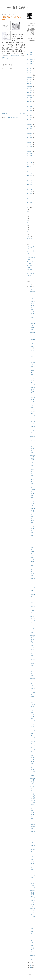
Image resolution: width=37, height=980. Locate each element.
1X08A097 (29, 156)
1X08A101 (29, 158)
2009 (30, 287)
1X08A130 (29, 176)
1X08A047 (29, 115)
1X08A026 (29, 88)
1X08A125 (29, 171)
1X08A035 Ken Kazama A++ (33, 469)
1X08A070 (29, 135)
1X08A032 (29, 97)
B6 (27, 221)
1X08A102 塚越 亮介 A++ (32, 949)
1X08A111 (29, 167)
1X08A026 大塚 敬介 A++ (32, 815)
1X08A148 (29, 183)
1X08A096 (29, 153)
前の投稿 (23, 114)
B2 (27, 212)
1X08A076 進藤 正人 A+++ (32, 314)
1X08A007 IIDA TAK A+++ (32, 295)
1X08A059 (29, 124)
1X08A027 (29, 91)
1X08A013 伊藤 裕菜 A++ (32, 430)
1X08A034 (29, 100)
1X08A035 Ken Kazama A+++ (33, 804)
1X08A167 (29, 194)
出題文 (28, 236)
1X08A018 (29, 79)
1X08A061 (29, 129)
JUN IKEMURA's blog (31, 257)
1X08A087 (29, 147)
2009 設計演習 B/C (18, 8)
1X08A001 (29, 55)
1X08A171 (29, 196)
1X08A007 (29, 64)
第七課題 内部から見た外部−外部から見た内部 (33, 792)
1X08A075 (29, 142)
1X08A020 (29, 84)
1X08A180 (29, 203)
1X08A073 (29, 140)
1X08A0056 (30, 59)
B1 (27, 209)
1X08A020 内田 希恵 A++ (32, 381)
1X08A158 (29, 187)
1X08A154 (29, 185)
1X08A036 (29, 104)
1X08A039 (29, 111)
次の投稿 (4, 114)
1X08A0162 (30, 75)
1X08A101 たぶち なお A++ (32, 759)
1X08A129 (29, 174)
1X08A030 (29, 95)
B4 (27, 216)
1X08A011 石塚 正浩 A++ (32, 391)
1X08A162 (29, 189)
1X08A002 (29, 57)
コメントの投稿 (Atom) (11, 118)
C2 (27, 230)
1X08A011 (29, 70)
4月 (31, 968)
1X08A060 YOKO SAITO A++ (33, 825)
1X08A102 (29, 160)
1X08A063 (29, 131)
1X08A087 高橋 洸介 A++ (32, 562)
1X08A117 (29, 169)
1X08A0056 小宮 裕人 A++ (32, 706)
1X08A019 (29, 82)
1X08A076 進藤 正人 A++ (32, 894)
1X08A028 (29, 93)
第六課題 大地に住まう (33, 957)
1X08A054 (29, 122)
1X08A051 (29, 120)
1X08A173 (29, 198)
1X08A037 (29, 106)
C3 (27, 232)
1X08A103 (29, 162)
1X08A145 (29, 180)
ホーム (13, 114)
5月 (31, 965)
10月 (32, 289)
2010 (30, 284)
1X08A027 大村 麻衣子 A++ (32, 480)
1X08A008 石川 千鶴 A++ (32, 717)
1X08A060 (29, 126)
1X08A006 (29, 61)
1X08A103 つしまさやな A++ (32, 412)
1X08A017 (29, 77)
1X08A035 (29, 102)
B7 (13, 59)
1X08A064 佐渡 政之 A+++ (32, 459)
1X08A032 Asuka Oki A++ (32, 551)
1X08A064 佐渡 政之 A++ (32, 350)
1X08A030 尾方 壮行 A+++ (32, 639)
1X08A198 (29, 205)
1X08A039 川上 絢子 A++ (32, 401)
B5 (27, 218)
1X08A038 (8, 59)
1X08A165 (29, 191)
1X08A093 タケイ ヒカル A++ (33, 360)
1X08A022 (29, 86)
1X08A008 (29, 66)
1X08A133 (29, 178)
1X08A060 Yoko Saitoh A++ (33, 371)
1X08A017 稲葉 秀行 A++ (32, 529)
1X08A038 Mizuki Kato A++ (32, 682)
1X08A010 (29, 68)
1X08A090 (29, 149)
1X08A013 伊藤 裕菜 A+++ (32, 449)
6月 (31, 963)
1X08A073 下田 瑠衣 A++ (32, 727)
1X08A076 (29, 144)
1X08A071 (29, 138)
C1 (27, 227)
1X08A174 (29, 200)
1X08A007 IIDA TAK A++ (32, 884)
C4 (27, 234)
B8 (27, 225)
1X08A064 (29, 133)
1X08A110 (29, 165)
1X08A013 (29, 73)
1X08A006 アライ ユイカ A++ (33, 873)
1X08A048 (29, 117)
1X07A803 (29, 52)
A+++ (28, 207)
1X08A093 (29, 151)
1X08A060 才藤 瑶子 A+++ (32, 629)
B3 (27, 214)
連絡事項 (29, 239)
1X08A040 (29, 113)
